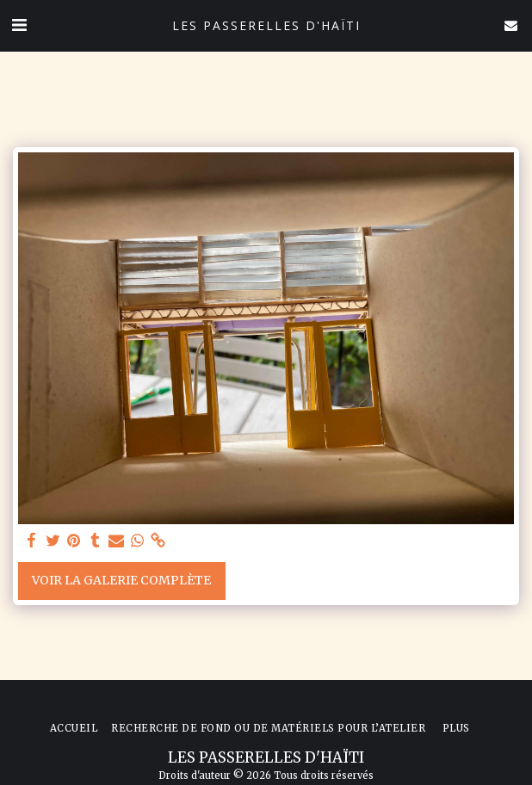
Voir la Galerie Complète (121, 580)
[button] (19, 25)
